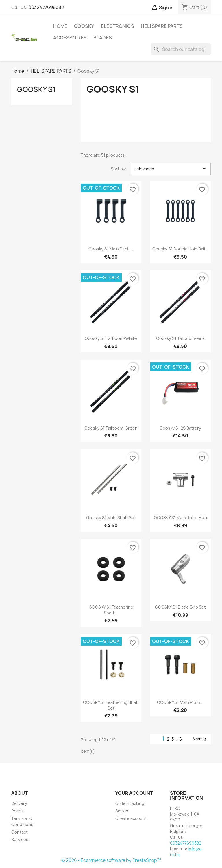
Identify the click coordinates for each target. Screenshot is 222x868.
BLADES (103, 38)
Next (201, 739)
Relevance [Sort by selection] (171, 169)
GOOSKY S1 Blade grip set (180, 607)
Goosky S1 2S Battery (180, 428)
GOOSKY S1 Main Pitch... (180, 702)
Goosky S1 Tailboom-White (111, 338)
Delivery (19, 803)
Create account (131, 818)
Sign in (122, 811)
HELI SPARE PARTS (162, 26)
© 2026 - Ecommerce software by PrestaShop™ (111, 860)
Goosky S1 (36, 89)
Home (60, 26)
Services (20, 839)
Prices (17, 811)
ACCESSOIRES (70, 38)
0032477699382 (46, 7)
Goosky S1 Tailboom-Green (111, 428)
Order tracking (130, 803)
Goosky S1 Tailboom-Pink (180, 338)
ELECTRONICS (118, 26)
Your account (134, 793)
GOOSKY (84, 26)
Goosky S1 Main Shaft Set (111, 518)
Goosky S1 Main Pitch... (111, 249)
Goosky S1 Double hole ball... (180, 249)
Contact (20, 832)
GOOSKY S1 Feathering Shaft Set (111, 705)
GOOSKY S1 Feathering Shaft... (111, 610)
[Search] (181, 49)
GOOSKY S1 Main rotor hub (180, 518)
